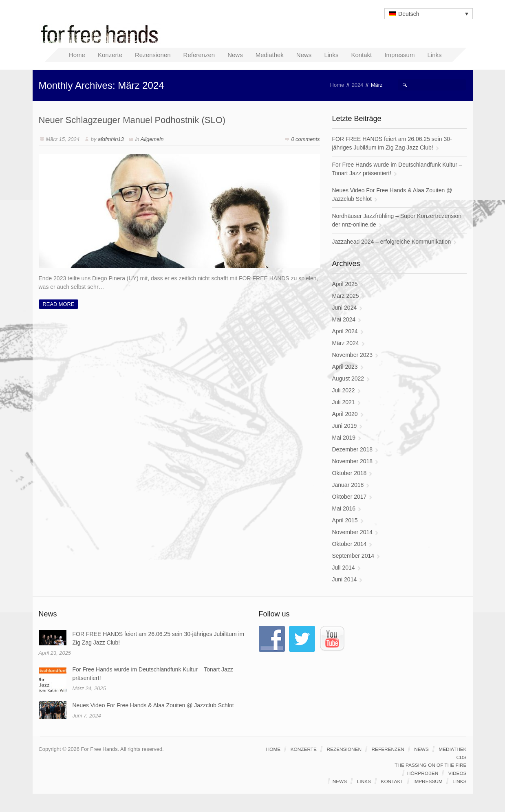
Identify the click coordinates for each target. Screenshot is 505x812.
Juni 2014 (345, 579)
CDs (462, 757)
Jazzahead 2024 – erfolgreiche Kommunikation (392, 242)
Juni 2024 (345, 308)
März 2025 (346, 296)
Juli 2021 (344, 402)
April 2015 (345, 520)
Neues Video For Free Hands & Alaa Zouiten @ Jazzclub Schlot (153, 705)
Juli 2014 (344, 568)
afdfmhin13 (111, 139)
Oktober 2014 (350, 544)
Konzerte (304, 749)
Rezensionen (344, 749)
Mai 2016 (344, 508)
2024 (358, 85)
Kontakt (392, 781)
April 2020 (345, 414)
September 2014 (353, 556)
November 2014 (353, 532)
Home (337, 85)
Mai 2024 (344, 319)
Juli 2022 (344, 390)
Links (364, 781)
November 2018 (353, 461)
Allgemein (152, 139)
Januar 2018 (348, 485)
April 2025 (345, 284)
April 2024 (345, 331)
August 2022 (348, 378)
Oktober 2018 (350, 473)
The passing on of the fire (430, 765)
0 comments (305, 139)
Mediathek (452, 749)
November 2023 (353, 355)
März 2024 (346, 343)
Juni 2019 (345, 426)
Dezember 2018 (353, 449)
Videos (458, 773)
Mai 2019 (344, 438)
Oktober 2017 (350, 497)
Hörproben (423, 773)
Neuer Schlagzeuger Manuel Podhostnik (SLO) (132, 120)
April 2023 (345, 367)
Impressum (428, 781)
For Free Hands (102, 33)
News (421, 749)
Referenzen (388, 749)
